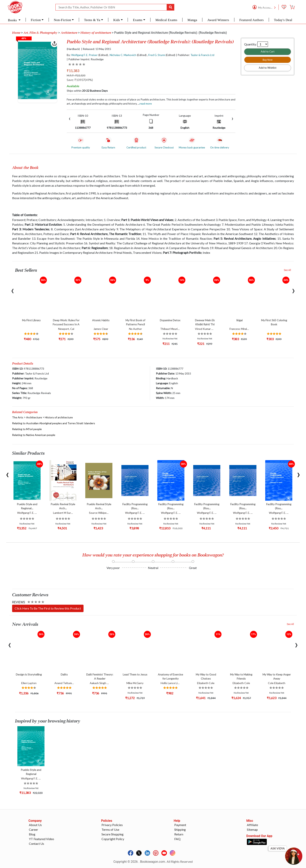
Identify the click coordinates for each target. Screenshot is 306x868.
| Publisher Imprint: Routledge (85, 59)
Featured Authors (252, 20)
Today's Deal (283, 20)
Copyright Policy (113, 839)
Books (13, 20)
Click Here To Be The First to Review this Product (48, 608)
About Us (35, 825)
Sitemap (252, 829)
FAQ (177, 839)
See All (287, 270)
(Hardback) (73, 49)
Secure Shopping (113, 834)
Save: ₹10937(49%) (80, 80)
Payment (180, 825)
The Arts (18, 417)
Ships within (87, 91)
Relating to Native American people (34, 435)
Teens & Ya (92, 20)
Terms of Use (110, 829)
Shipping (180, 829)
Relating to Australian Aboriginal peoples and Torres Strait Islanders (54, 423)
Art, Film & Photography (40, 33)
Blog (32, 834)
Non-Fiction (62, 20)
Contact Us (36, 844)
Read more (146, 103)
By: (82, 55)
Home (16, 33)
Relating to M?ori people (27, 429)
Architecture (69, 33)
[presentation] (70, 118)
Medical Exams (166, 20)
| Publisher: (195, 55)
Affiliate (252, 825)
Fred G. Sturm (157, 55)
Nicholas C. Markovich (123, 55)
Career (33, 829)
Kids (117, 20)
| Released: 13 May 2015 (96, 49)
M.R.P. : (76, 75)
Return (179, 834)
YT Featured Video (41, 839)
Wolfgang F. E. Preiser (84, 55)
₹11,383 (73, 71)
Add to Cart (268, 51)
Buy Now (267, 60)
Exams (138, 20)
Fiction (36, 20)
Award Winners (218, 20)
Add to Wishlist (268, 68)
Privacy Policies (112, 825)
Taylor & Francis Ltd (202, 55)
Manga (192, 20)
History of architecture (96, 33)
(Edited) (103, 55)
